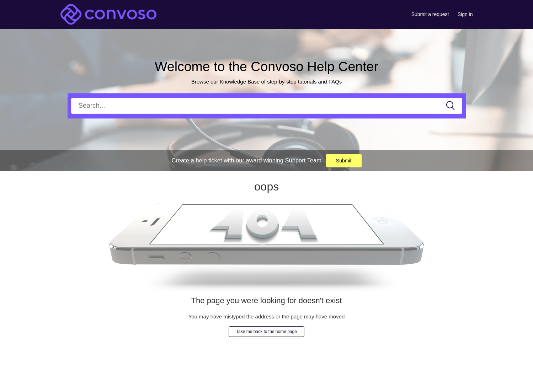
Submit (344, 161)
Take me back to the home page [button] (266, 332)
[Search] (267, 106)
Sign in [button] (465, 14)
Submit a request (430, 14)
